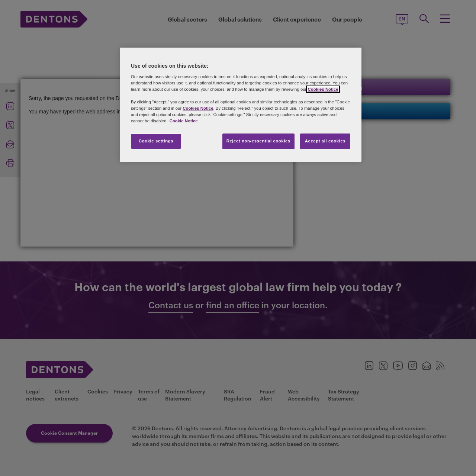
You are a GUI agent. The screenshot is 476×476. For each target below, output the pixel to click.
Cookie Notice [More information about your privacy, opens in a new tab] (184, 121)
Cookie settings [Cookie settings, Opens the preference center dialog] (156, 141)
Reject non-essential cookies (258, 141)
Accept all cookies (325, 141)
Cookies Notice (323, 89)
